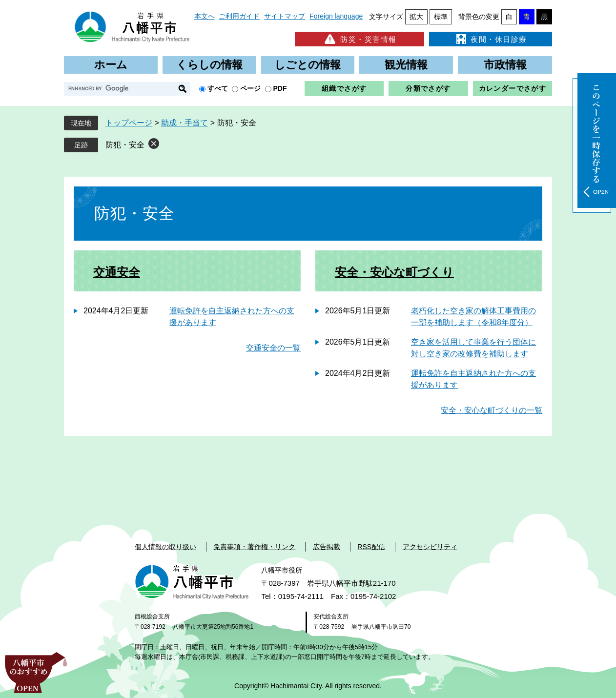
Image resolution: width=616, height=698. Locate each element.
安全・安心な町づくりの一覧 (492, 410)
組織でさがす (344, 88)
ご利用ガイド (239, 16)
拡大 (416, 17)
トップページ (129, 123)
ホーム (111, 65)
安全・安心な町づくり (394, 272)
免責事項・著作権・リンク (254, 547)
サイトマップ (285, 16)
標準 (441, 17)
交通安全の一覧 (273, 348)
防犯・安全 (125, 145)
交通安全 (117, 272)
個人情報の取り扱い (165, 547)
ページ (250, 88)
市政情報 (505, 65)
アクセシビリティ (430, 547)
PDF (280, 88)
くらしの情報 (209, 65)
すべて (218, 88)
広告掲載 (327, 547)
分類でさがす (428, 88)
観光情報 (406, 65)
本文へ (205, 16)
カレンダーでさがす (513, 88)
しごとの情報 (308, 65)
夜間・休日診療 (491, 39)
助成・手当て (185, 123)
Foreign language (336, 16)
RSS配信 (371, 547)
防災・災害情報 (359, 39)
